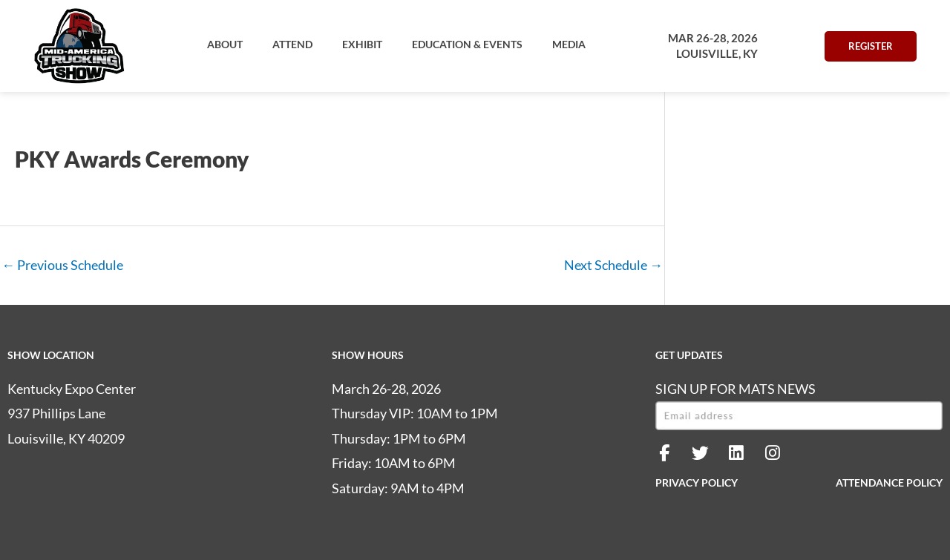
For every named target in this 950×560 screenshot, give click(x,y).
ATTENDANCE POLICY (889, 482)
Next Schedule (613, 265)
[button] (225, 45)
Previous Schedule (62, 265)
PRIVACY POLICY (697, 482)
